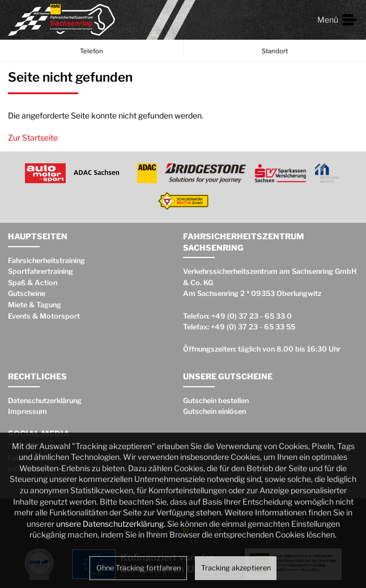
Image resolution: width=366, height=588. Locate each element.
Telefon (91, 51)
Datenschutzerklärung (45, 401)
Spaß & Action (33, 283)
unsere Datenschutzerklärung (110, 524)
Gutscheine (27, 293)
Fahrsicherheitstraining (46, 261)
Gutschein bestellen (216, 401)
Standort (275, 51)
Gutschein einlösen (214, 411)
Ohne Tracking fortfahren (139, 568)
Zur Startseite (33, 138)
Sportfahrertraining (41, 271)
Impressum (27, 411)
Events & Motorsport (44, 316)
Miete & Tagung (35, 305)
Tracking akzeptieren (236, 568)
